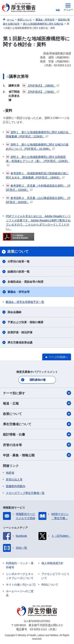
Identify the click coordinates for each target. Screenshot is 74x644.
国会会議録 (14, 312)
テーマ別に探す (37, 393)
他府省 (10, 473)
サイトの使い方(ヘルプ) (21, 585)
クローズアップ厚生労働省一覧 (25, 493)
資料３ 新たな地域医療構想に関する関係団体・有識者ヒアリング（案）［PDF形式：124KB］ (38, 161)
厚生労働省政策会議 (20, 342)
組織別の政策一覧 (19, 272)
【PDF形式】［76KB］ (41, 92)
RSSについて (50, 585)
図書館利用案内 (16, 486)
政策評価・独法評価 (20, 332)
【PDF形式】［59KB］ (41, 86)
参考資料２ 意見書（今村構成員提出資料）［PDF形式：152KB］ (38, 188)
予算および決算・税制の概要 (25, 322)
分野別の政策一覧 (19, 261)
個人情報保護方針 (52, 563)
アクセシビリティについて (55, 576)
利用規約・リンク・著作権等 (20, 565)
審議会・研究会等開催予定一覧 (25, 302)
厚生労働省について (37, 424)
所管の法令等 (37, 445)
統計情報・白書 (37, 434)
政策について (37, 414)
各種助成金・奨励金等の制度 (25, 282)
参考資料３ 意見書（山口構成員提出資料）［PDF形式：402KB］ (38, 200)
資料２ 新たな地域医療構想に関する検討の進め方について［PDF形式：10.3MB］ (37, 146)
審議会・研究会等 (19, 292)
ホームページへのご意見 (20, 593)
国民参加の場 (37, 380)
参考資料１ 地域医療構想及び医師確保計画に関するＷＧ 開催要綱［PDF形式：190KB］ (37, 175)
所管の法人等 (14, 479)
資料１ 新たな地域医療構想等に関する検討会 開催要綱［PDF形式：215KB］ (38, 134)
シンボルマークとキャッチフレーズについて (20, 576)
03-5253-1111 (38, 629)
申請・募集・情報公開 (37, 455)
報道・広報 (37, 403)
